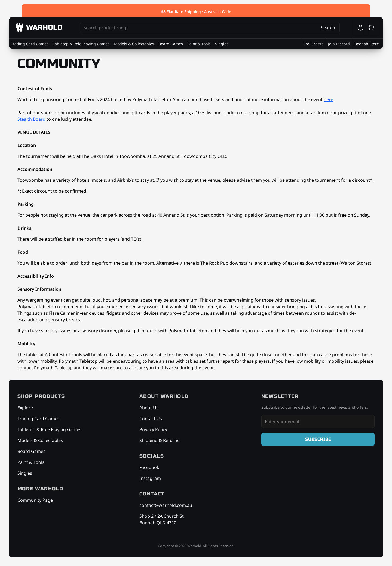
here (328, 99)
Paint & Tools (199, 44)
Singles (222, 44)
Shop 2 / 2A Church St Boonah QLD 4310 (162, 519)
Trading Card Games (30, 44)
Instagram (150, 478)
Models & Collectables (134, 44)
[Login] (360, 28)
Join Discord (339, 44)
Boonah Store (367, 44)
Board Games (171, 44)
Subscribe (318, 439)
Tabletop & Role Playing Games (81, 44)
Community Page (35, 500)
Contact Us (151, 419)
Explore (25, 408)
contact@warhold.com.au (166, 505)
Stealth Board (31, 119)
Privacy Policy (153, 429)
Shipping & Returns (159, 440)
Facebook (149, 467)
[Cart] (371, 28)
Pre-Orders (313, 44)
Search (328, 28)
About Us (149, 408)
